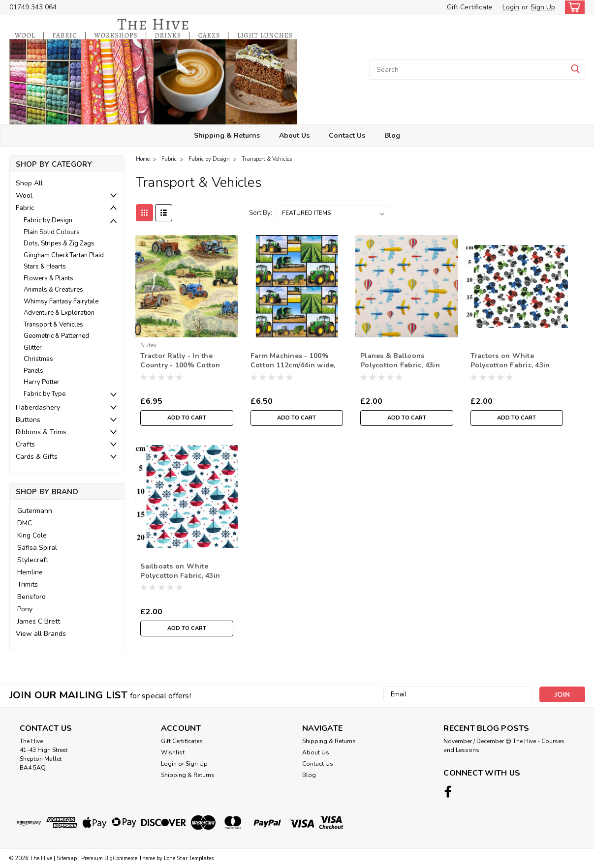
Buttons (28, 420)
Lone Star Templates (189, 858)
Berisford (31, 597)
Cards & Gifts (37, 457)
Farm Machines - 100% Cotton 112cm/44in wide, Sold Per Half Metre (293, 365)
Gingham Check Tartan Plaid (64, 255)
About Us (294, 135)
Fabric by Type (45, 394)
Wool (24, 195)
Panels (33, 371)
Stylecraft (33, 560)
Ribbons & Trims (41, 432)
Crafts (25, 444)
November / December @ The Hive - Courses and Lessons (504, 746)
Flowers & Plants (48, 278)
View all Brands (41, 634)
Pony (25, 609)
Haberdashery (38, 407)
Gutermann (35, 511)
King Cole (32, 535)
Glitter (33, 348)
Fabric (25, 208)
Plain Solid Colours (52, 232)
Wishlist (173, 752)
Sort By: (261, 213)
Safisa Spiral (37, 548)
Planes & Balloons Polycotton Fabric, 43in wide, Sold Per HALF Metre (400, 370)
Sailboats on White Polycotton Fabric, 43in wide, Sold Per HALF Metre (180, 580)
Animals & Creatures (53, 290)
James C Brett (39, 621)
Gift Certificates (182, 741)
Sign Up (543, 7)
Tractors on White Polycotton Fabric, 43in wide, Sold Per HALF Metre (510, 370)
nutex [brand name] (148, 345)
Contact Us (347, 135)
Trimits (28, 584)
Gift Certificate (470, 7)
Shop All (29, 183)
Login (511, 7)
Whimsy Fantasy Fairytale (61, 301)
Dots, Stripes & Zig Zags (59, 243)
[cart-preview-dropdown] (573, 7)
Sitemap (67, 858)
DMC (25, 523)
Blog (392, 135)
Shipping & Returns (227, 135)
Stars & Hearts (45, 267)
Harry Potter (42, 382)
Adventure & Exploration (59, 313)
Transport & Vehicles (53, 325)
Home (143, 159)
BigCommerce (121, 858)
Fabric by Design (48, 220)
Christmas (38, 359)
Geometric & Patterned (56, 336)
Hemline (30, 572)
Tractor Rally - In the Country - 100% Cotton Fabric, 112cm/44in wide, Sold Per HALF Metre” (182, 370)
